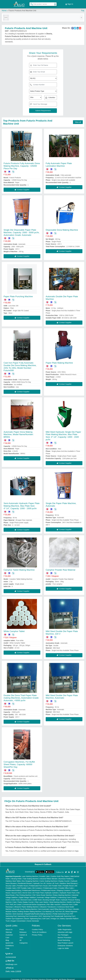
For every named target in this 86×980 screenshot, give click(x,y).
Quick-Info (9, 941)
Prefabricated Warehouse (31, 889)
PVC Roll (10, 903)
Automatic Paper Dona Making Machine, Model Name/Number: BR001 (19, 433)
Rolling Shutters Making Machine (30, 910)
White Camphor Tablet (14, 630)
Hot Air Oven (27, 891)
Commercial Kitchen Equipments (34, 903)
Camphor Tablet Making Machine (19, 568)
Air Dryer (69, 908)
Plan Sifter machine (53, 903)
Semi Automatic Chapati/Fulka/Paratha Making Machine (32, 912)
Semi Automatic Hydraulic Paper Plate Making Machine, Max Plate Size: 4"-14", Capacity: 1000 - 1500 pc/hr (22, 504)
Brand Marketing (64, 939)
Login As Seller (63, 947)
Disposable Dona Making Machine (62, 228)
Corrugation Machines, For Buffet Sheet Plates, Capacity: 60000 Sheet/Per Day (19, 763)
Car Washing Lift (48, 910)
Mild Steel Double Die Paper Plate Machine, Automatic (62, 695)
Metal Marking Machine (58, 901)
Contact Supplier (22, 188)
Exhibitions (10, 944)
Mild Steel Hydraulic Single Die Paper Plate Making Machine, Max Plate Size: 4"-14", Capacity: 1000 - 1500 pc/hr (63, 434)
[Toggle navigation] (81, 16)
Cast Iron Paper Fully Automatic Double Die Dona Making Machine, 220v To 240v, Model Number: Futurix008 (20, 365)
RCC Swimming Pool (46, 915)
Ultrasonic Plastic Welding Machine (26, 905)
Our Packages (63, 933)
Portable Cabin (45, 875)
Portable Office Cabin (66, 887)
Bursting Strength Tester (52, 898)
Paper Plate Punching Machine (18, 295)
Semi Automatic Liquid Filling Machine (51, 908)
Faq (83, 9)
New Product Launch (65, 941)
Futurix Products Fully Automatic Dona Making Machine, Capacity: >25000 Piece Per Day (22, 164)
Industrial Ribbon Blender (49, 877)
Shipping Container (63, 889)
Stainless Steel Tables (13, 879)
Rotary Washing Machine (62, 894)
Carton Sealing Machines (48, 879)
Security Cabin (11, 884)
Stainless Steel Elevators (68, 882)
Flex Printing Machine (24, 894)
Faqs (7, 947)
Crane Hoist (15, 898)
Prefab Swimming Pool (61, 912)
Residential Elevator (25, 882)
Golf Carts (46, 917)
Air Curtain (18, 903)
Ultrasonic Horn (67, 903)
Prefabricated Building (13, 889)
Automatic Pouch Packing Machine (25, 908)
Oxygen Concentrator (18, 919)
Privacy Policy (37, 933)
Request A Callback (43, 863)
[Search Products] (31, 3)
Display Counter (64, 879)
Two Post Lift (60, 910)
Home (4, 9)
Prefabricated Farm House (38, 884)
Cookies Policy (37, 928)
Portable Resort (68, 884)
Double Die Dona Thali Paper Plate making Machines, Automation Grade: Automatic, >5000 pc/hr (21, 696)
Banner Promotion (64, 936)
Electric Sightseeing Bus (33, 917)
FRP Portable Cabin (24, 887)
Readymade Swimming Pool (65, 915)
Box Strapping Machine (30, 879)
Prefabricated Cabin (50, 887)
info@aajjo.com (11, 963)
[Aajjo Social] (66, 870)
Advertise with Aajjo (65, 931)
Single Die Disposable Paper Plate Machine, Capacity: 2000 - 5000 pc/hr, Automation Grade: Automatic (21, 231)
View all (78, 120)
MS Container (37, 887)
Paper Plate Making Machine (59, 361)
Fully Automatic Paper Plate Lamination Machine (59, 163)
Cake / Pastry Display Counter (23, 901)
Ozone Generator (33, 919)
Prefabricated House (48, 889)
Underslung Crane (64, 896)
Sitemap (9, 931)
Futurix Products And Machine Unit (22, 9)
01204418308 (11, 956)
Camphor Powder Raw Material (60, 568)
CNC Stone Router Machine (42, 894)
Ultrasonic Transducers (48, 905)
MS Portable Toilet (55, 884)
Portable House (22, 884)
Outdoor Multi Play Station (60, 875)
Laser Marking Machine (30, 875)
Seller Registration (65, 928)
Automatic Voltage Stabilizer (47, 896)
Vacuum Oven (16, 891)
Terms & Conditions (39, 931)
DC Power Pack (38, 891)
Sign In (69, 3)
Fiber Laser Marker (42, 901)
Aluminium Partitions (66, 877)
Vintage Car (55, 917)
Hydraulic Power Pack (67, 891)
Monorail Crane (26, 898)
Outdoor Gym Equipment (14, 917)
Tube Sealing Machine (31, 877)
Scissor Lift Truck (53, 882)
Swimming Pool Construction (28, 915)
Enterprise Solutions (65, 944)
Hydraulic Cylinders (52, 891)
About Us (9, 928)
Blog (7, 939)
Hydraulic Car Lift (39, 882)
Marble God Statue (74, 901)
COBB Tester (37, 898)
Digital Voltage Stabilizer (27, 896)
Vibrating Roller (16, 877)
